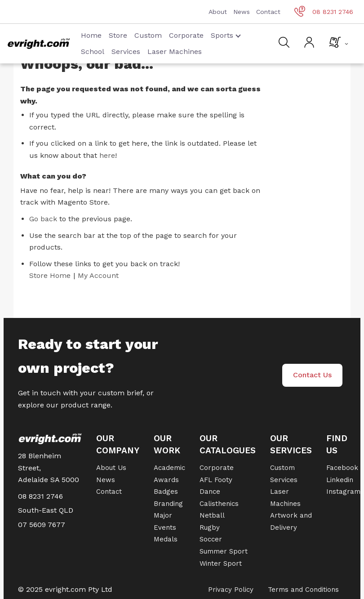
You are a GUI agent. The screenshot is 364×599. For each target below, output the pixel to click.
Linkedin (340, 480)
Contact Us (312, 375)
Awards (166, 480)
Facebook (342, 468)
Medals (166, 539)
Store (118, 35)
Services (126, 51)
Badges (166, 492)
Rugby (210, 527)
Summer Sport (224, 551)
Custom (148, 35)
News (242, 12)
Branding (168, 504)
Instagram (343, 492)
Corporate (186, 35)
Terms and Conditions (303, 590)
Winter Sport (221, 563)
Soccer (211, 539)
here (107, 155)
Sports (226, 35)
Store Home (50, 275)
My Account (98, 275)
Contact (268, 12)
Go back (43, 219)
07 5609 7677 (42, 525)
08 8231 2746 (324, 12)
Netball (212, 515)
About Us (111, 468)
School (93, 51)
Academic (169, 468)
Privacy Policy (231, 590)
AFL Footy (216, 480)
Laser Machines (175, 51)
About (218, 12)
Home (91, 35)
